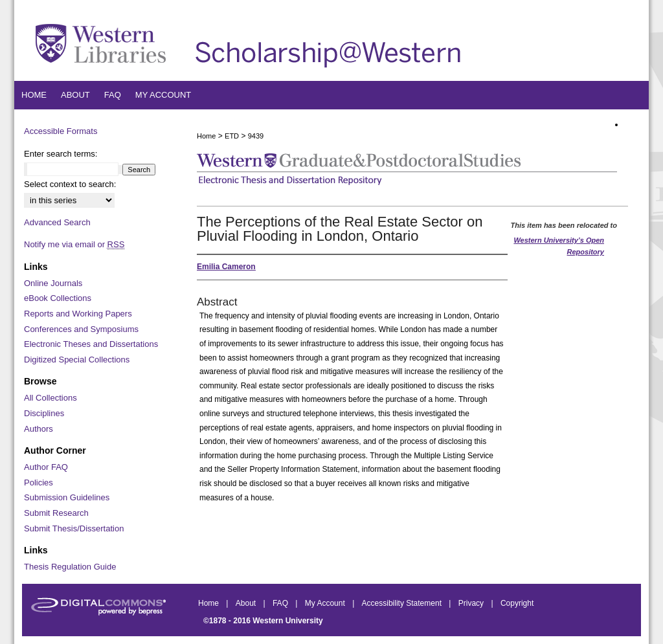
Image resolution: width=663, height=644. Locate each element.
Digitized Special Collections (77, 360)
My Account (326, 603)
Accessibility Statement (403, 603)
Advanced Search (57, 222)
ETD (232, 136)
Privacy (472, 603)
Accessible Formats (61, 131)
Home (206, 136)
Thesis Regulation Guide (70, 567)
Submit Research (56, 513)
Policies (39, 483)
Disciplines (44, 413)
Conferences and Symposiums (81, 329)
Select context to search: (70, 184)
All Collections (51, 398)
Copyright (517, 603)
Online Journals (53, 283)
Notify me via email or (74, 245)
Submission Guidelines (67, 497)
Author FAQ (46, 467)
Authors (39, 429)
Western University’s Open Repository (559, 246)
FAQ (281, 603)
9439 (256, 136)
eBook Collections (58, 298)
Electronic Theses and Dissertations (91, 344)
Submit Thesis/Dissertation (74, 528)
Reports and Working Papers (78, 314)
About (247, 603)
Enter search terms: (61, 154)
